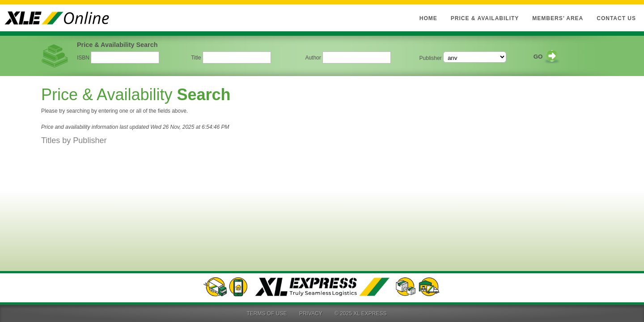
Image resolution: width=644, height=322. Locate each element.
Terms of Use (267, 314)
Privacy (311, 314)
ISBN (83, 58)
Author (313, 58)
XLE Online (63, 18)
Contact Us (616, 18)
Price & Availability (485, 18)
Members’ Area (558, 18)
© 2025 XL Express (360, 314)
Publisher (431, 58)
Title (196, 58)
